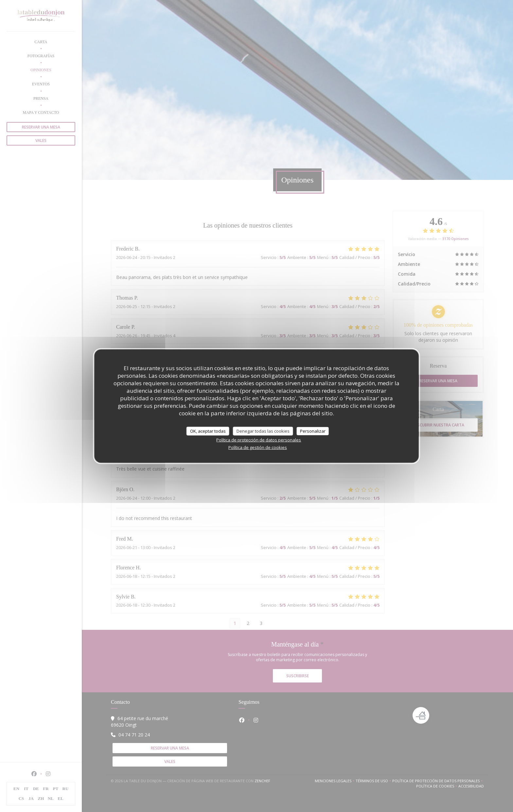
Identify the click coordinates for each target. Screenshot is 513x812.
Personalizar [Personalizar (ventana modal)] (313, 431)
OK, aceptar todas (208, 431)
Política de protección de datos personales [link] (259, 440)
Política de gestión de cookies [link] (258, 447)
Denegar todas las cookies (263, 431)
